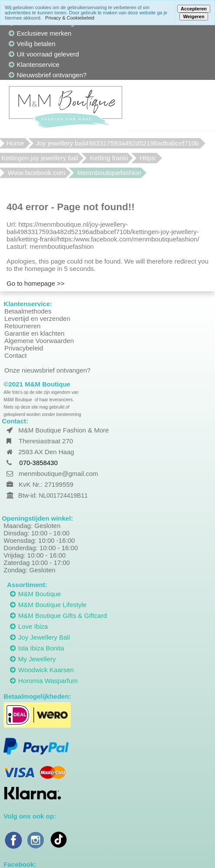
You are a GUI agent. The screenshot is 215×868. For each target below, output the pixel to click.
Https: (148, 158)
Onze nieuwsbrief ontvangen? (47, 370)
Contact (16, 355)
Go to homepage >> (35, 283)
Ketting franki (109, 158)
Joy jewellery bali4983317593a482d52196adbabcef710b (117, 143)
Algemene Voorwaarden (39, 341)
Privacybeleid (24, 348)
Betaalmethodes (28, 311)
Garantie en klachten (34, 333)
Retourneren (22, 326)
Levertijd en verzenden (37, 318)
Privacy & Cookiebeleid (70, 18)
